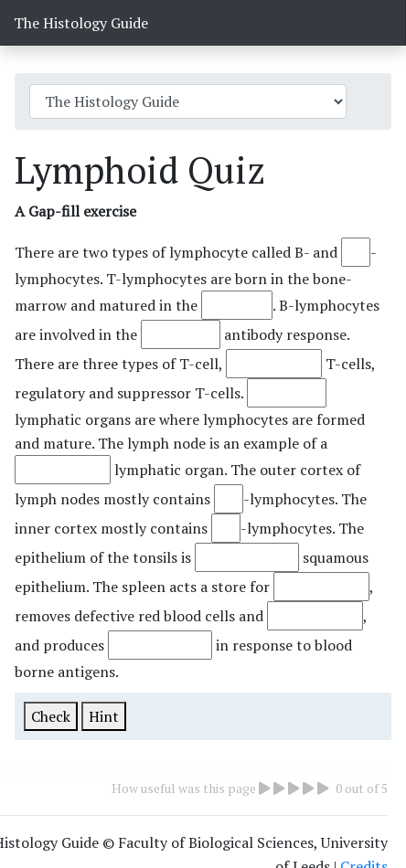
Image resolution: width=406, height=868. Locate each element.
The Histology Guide (81, 23)
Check (51, 716)
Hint (104, 716)
